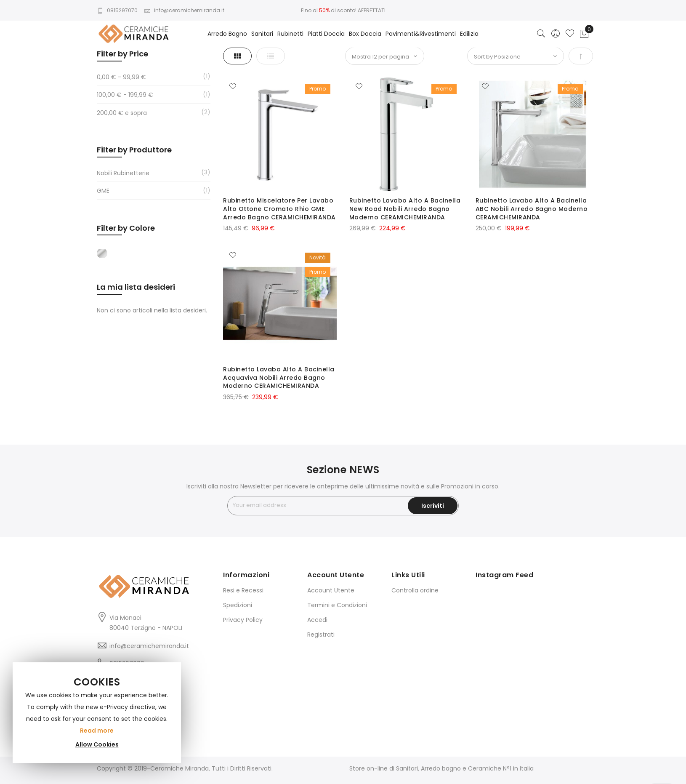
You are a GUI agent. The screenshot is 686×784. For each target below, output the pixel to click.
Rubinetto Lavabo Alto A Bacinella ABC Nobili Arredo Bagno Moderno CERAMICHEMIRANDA (532, 209)
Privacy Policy (243, 620)
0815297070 (117, 10)
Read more (97, 731)
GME (103, 191)
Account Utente (331, 590)
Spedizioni (238, 605)
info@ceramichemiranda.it (184, 10)
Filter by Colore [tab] (126, 228)
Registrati (321, 635)
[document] (97, 713)
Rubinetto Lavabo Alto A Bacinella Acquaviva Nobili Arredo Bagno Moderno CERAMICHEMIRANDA (279, 378)
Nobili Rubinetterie (123, 173)
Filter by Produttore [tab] (134, 150)
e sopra (122, 113)
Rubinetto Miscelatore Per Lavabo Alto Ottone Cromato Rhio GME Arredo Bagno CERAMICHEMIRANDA (279, 209)
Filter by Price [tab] (122, 54)
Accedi (317, 620)
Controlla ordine (415, 590)
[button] (233, 87)
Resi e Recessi (243, 590)
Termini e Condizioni (337, 605)
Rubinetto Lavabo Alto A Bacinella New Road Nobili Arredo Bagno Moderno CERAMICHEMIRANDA (405, 209)
